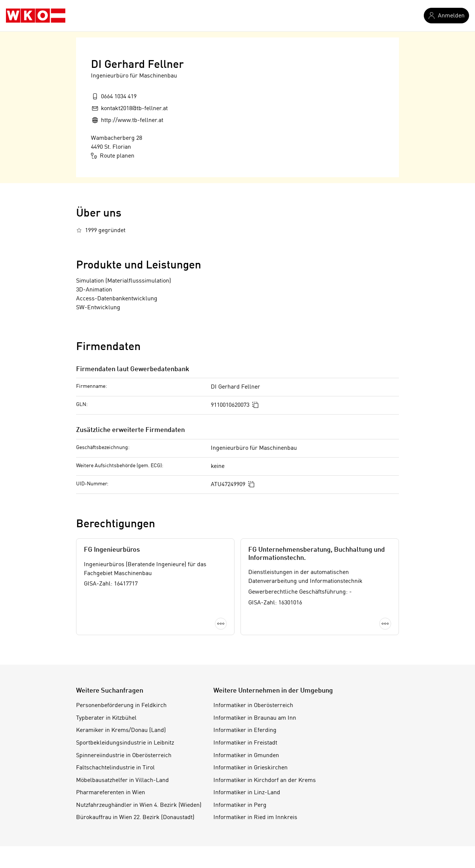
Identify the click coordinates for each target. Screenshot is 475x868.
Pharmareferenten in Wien (111, 793)
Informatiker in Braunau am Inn (255, 718)
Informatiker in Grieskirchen (250, 768)
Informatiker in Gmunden (246, 756)
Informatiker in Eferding (245, 730)
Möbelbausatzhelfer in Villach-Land (122, 780)
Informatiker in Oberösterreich (253, 706)
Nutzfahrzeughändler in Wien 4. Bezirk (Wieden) (139, 805)
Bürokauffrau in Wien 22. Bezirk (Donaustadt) (135, 818)
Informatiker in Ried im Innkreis (255, 818)
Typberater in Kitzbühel (106, 718)
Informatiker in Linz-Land (247, 793)
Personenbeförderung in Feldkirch (121, 706)
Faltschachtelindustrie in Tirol (115, 768)
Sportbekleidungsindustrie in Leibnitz (125, 743)
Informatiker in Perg (240, 805)
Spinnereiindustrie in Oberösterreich (124, 756)
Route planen (113, 156)
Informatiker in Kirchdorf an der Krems (265, 780)
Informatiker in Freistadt (245, 743)
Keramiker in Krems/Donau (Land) (121, 730)
